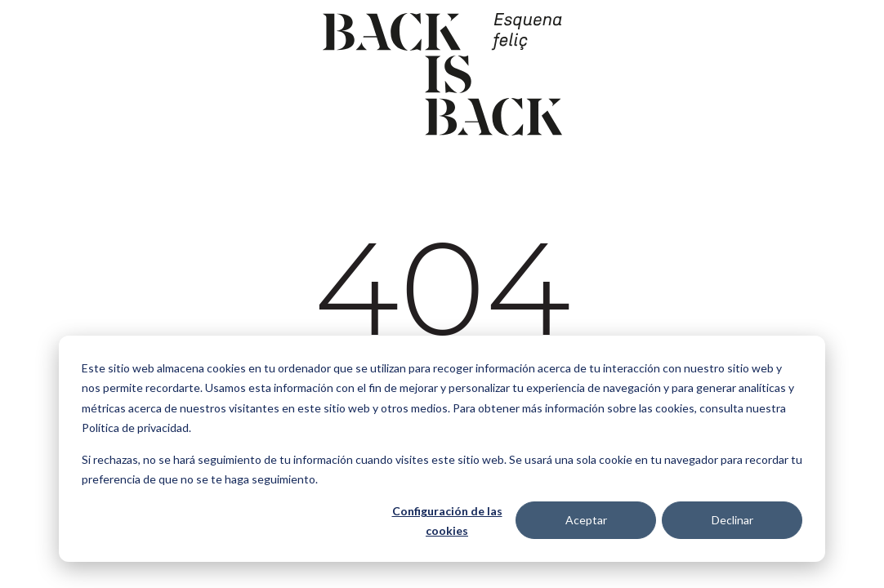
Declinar (732, 520)
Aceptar (586, 520)
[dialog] (442, 449)
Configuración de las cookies (447, 521)
